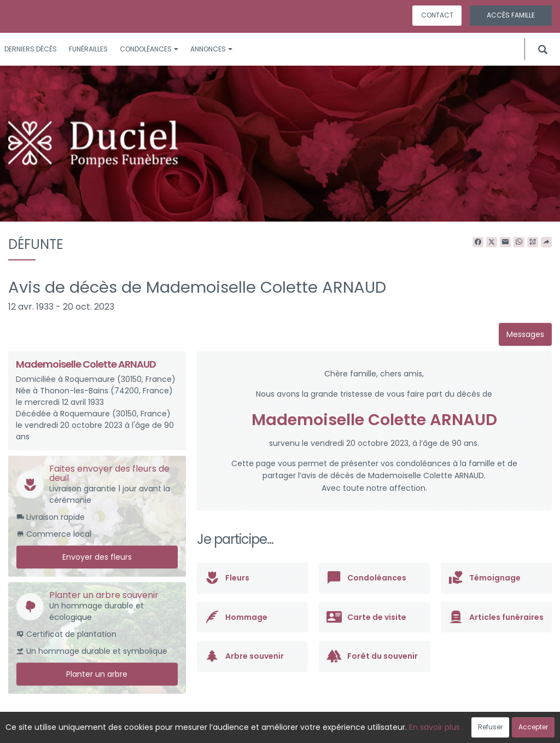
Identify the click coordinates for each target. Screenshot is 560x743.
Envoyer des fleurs (97, 557)
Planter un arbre (97, 674)
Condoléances (149, 49)
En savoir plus (434, 727)
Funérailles (88, 49)
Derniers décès (31, 49)
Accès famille (511, 15)
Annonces (211, 49)
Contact (437, 15)
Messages (525, 334)
